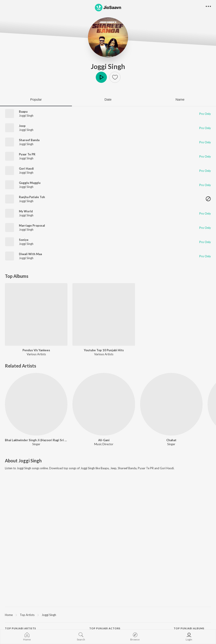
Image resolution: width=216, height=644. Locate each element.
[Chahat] (171, 404)
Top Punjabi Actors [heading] (105, 628)
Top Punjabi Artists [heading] (20, 628)
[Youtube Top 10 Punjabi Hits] (104, 314)
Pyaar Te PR (27, 154)
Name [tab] (180, 99)
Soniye (24, 240)
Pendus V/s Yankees (36, 350)
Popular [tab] (36, 99)
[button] (115, 77)
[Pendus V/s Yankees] (36, 314)
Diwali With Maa (30, 254)
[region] (108, 615)
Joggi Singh (108, 66)
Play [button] (101, 77)
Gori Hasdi (26, 169)
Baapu (23, 112)
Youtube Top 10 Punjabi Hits (104, 350)
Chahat (171, 440)
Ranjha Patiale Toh (32, 197)
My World (26, 211)
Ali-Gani (104, 440)
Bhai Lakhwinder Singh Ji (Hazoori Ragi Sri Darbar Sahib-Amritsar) (36, 440)
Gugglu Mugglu (30, 183)
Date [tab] (108, 99)
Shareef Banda (29, 140)
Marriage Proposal (32, 226)
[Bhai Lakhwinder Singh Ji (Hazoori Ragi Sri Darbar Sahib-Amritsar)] (36, 404)
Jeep (22, 126)
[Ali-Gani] (104, 404)
